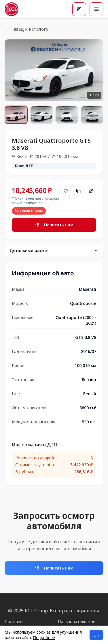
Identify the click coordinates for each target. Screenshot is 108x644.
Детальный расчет (54, 250)
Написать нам (54, 225)
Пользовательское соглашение (77, 624)
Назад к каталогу (26, 29)
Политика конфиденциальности (26, 624)
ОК (96, 635)
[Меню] (96, 9)
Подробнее (44, 638)
